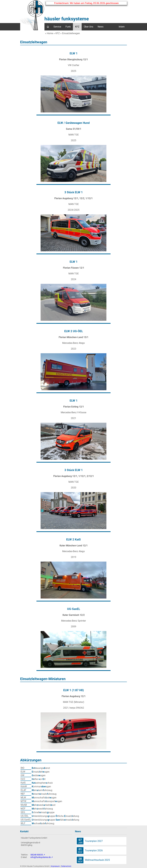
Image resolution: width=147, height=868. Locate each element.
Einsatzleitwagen (71, 33)
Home (50, 33)
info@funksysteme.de (41, 857)
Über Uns (89, 27)
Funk (68, 27)
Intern (122, 27)
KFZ (77, 27)
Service (57, 27)
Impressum (55, 866)
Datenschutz (66, 866)
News (101, 27)
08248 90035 (37, 855)
